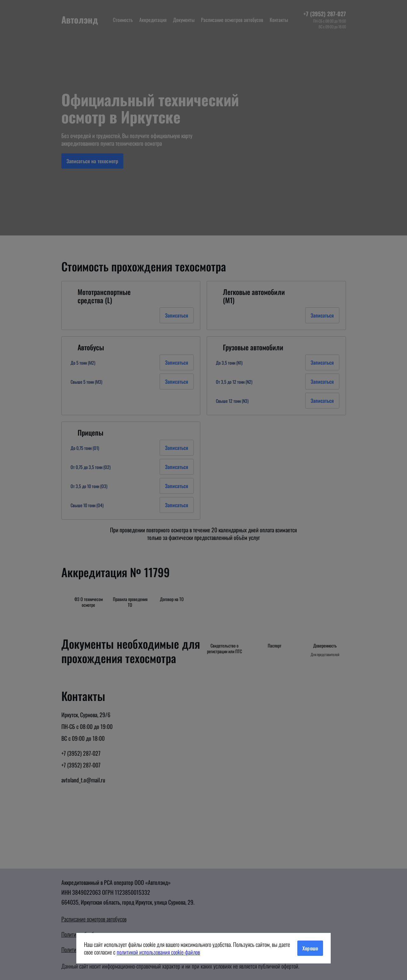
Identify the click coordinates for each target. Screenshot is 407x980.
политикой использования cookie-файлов (158, 952)
